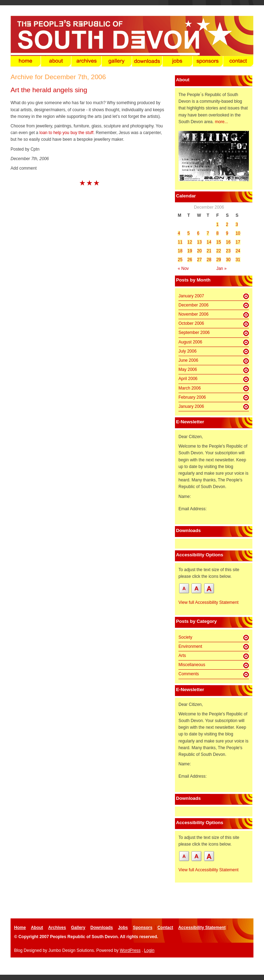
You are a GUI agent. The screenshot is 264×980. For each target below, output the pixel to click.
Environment (190, 646)
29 (218, 260)
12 (190, 242)
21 (209, 251)
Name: (185, 497)
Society (185, 637)
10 (238, 233)
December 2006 (193, 305)
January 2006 (191, 406)
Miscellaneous (192, 665)
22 (218, 251)
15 (218, 242)
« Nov (183, 268)
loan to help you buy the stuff (66, 133)
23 (228, 251)
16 (228, 242)
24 (238, 251)
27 (199, 260)
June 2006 (188, 360)
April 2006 (188, 379)
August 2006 (190, 342)
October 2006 (191, 323)
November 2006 (193, 314)
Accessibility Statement (202, 928)
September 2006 (194, 333)
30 (228, 260)
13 (199, 242)
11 (180, 242)
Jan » (221, 268)
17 (238, 242)
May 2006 (188, 369)
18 (180, 251)
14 (209, 242)
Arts (182, 656)
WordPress (130, 950)
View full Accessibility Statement (209, 602)
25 (180, 260)
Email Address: (193, 509)
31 (238, 260)
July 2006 (187, 351)
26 (190, 260)
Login (149, 950)
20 (199, 251)
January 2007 (191, 296)
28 (209, 260)
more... (221, 122)
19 (190, 251)
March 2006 (190, 388)
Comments (189, 674)
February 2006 (192, 397)
